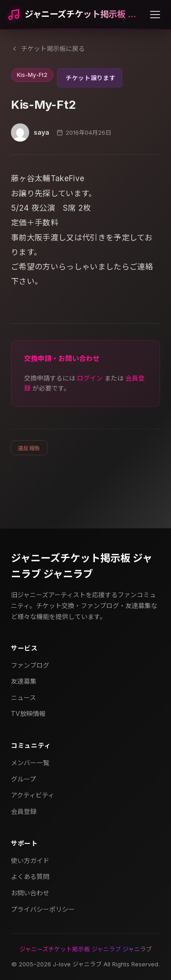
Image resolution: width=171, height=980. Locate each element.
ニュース (23, 698)
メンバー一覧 (30, 763)
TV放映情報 (28, 713)
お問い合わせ (30, 893)
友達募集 (24, 681)
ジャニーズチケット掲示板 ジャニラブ (84, 14)
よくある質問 (30, 876)
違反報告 (29, 448)
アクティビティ (33, 795)
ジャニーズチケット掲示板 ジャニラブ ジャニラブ (82, 566)
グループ (23, 779)
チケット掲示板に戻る (48, 48)
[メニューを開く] (155, 15)
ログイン (90, 378)
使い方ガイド (30, 861)
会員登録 (24, 811)
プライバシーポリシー (43, 909)
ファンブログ (30, 665)
